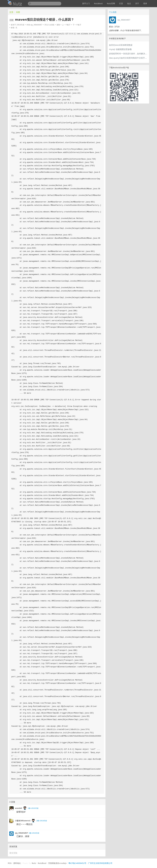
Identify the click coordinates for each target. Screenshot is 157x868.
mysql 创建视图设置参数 (120, 49)
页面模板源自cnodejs (57, 863)
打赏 (121, 4)
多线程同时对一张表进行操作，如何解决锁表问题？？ (128, 54)
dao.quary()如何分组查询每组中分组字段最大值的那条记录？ (128, 58)
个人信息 (113, 12)
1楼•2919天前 (33, 808)
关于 (137, 4)
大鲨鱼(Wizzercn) (23, 821)
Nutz (34, 863)
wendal (19, 808)
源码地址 (17, 863)
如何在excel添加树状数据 (121, 45)
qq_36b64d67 (124, 20)
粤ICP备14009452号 (77, 863)
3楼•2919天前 (34, 833)
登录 (145, 4)
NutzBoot (98, 4)
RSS (10, 863)
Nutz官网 (111, 4)
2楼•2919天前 (42, 821)
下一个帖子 (77, 25)
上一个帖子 (66, 25)
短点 (129, 4)
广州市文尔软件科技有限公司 (100, 863)
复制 (58, 25)
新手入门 (86, 4)
